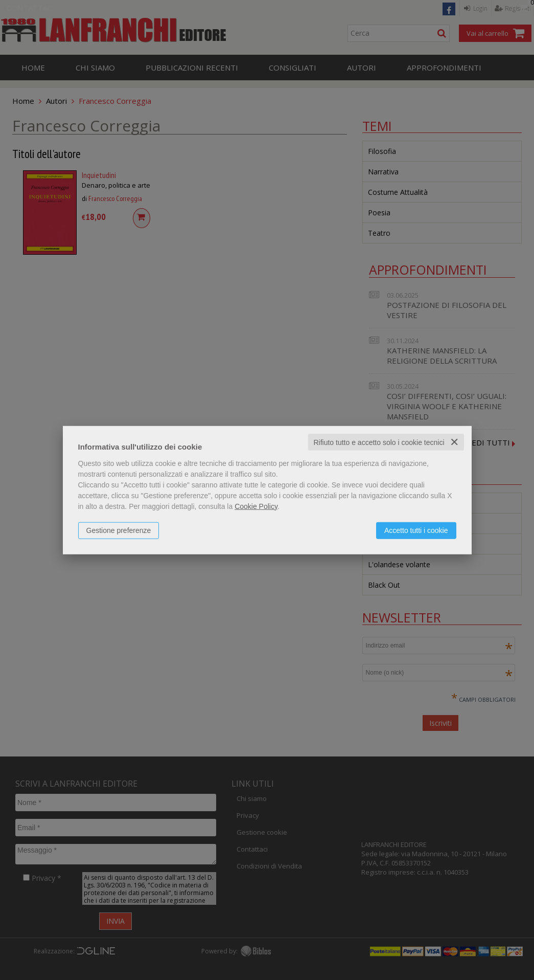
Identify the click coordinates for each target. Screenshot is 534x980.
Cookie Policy (256, 506)
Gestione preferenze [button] (119, 530)
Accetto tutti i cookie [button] (416, 530)
